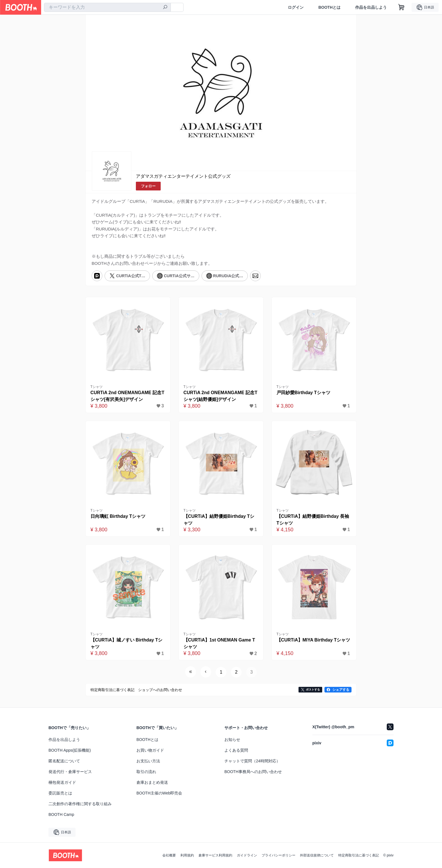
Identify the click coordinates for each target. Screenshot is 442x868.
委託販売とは (60, 793)
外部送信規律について (317, 855)
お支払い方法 (148, 761)
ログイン (296, 7)
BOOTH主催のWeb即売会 (159, 793)
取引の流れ (146, 772)
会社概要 (169, 855)
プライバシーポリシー (279, 855)
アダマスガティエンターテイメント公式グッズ (183, 176)
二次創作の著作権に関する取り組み (80, 804)
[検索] (165, 8)
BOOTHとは (329, 7)
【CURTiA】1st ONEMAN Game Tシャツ (219, 643)
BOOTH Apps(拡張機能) (70, 750)
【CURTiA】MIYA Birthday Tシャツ (313, 640)
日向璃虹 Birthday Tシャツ (118, 516)
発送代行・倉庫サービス (70, 772)
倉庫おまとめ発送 (152, 782)
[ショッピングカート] (401, 7)
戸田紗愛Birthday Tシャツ (303, 393)
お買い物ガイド (150, 750)
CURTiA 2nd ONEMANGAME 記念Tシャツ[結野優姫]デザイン (220, 396)
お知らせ (232, 740)
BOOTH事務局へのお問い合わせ (253, 772)
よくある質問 (236, 750)
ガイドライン (247, 855)
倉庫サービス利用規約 (215, 855)
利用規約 (187, 855)
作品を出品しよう (371, 7)
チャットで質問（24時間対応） (252, 761)
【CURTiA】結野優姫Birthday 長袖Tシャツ (313, 520)
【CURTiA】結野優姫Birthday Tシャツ (219, 520)
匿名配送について (64, 761)
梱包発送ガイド (62, 782)
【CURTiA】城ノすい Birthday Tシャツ (127, 643)
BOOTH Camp (61, 814)
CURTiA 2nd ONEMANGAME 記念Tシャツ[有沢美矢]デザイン (127, 396)
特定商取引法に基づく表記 (359, 855)
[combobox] (107, 7)
